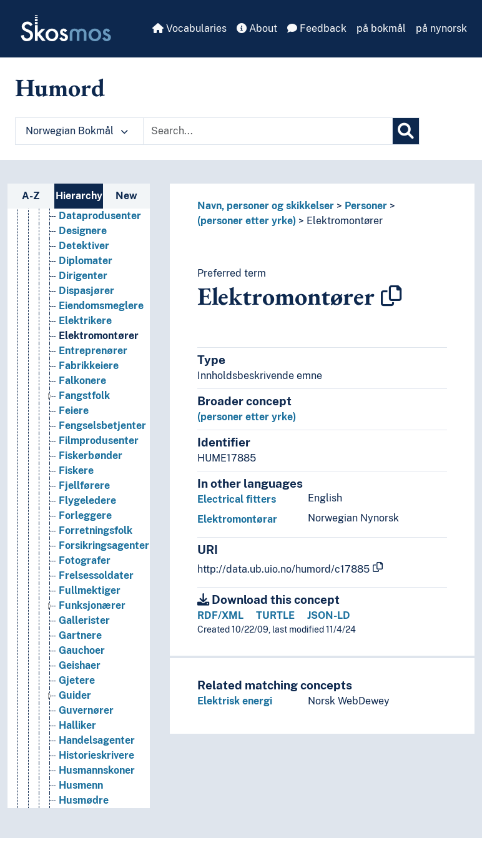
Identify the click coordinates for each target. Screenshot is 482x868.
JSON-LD (329, 615)
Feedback (317, 28)
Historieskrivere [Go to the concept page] (96, 788)
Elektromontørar (237, 519)
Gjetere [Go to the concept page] (77, 713)
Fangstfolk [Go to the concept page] (84, 428)
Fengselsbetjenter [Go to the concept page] (102, 458)
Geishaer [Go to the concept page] (80, 698)
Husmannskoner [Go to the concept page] (97, 803)
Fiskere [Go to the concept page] (76, 503)
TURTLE (275, 615)
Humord (60, 87)
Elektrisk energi (235, 701)
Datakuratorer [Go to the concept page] (93, 233)
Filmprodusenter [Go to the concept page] (99, 473)
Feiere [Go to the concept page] (74, 443)
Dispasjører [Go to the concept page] (86, 323)
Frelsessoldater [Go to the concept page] (96, 608)
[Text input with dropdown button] (268, 131)
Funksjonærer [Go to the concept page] (92, 638)
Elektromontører (345, 221)
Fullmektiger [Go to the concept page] (90, 623)
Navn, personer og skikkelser (266, 206)
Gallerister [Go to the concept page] (84, 653)
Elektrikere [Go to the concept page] (85, 353)
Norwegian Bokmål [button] (77, 131)
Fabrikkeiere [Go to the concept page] (89, 398)
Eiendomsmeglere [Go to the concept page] (101, 338)
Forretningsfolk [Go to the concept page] (96, 563)
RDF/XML (220, 615)
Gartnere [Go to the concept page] (80, 668)
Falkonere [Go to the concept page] (82, 413)
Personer (366, 206)
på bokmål (381, 28)
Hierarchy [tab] (79, 196)
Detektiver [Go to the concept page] (84, 278)
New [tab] (126, 196)
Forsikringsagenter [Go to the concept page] (104, 578)
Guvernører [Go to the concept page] (86, 743)
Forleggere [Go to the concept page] (85, 548)
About (257, 28)
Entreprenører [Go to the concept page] (93, 383)
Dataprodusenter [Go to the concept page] (100, 248)
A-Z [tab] (31, 196)
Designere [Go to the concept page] (83, 263)
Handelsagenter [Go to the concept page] (97, 773)
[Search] (406, 131)
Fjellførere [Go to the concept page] (84, 518)
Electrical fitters (237, 499)
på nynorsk (441, 28)
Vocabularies (189, 28)
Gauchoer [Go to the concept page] (82, 683)
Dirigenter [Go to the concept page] (83, 308)
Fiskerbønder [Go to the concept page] (91, 488)
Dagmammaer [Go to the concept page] (92, 218)
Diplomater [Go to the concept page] (86, 293)
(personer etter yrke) (247, 221)
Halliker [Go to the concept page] (77, 758)
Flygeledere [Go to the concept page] (87, 533)
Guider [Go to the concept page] (75, 728)
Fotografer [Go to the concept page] (85, 593)
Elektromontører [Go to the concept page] (99, 368)
